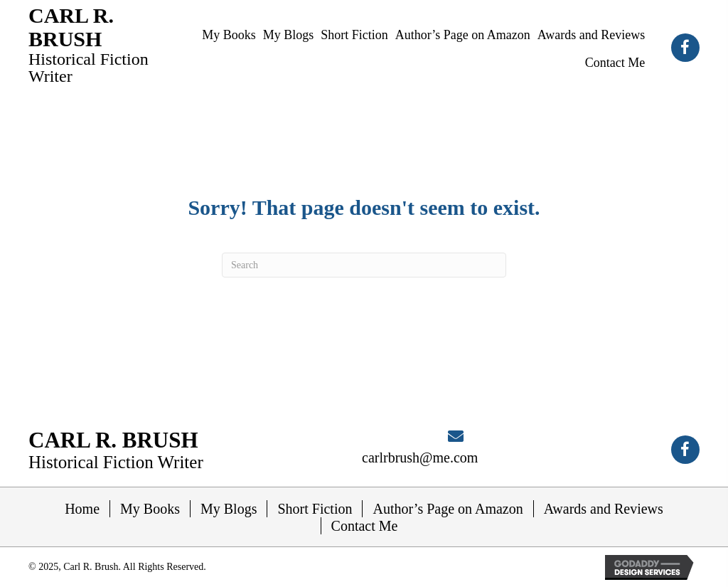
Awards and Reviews (604, 509)
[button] (685, 48)
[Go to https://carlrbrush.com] (99, 44)
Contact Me (365, 526)
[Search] (364, 265)
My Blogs (229, 509)
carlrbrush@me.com (420, 458)
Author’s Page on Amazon (448, 509)
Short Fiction (315, 509)
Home (82, 509)
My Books (150, 509)
